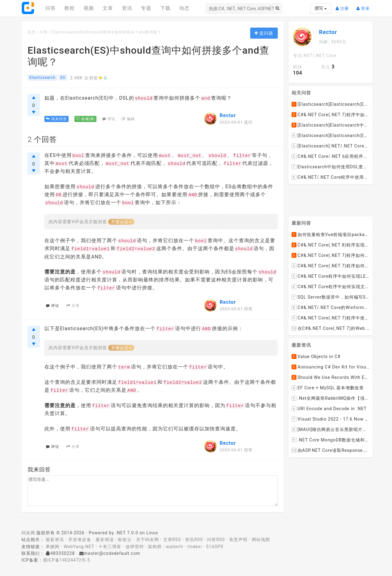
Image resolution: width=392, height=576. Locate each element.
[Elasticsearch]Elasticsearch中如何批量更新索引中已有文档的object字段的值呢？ (331, 125)
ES (63, 78)
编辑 (128, 119)
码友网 (28, 533)
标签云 (125, 540)
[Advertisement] (331, 198)
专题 (146, 8)
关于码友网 (147, 540)
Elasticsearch (42, 78)
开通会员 (121, 222)
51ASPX (215, 547)
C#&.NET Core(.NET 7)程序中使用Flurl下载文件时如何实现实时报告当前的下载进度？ (331, 318)
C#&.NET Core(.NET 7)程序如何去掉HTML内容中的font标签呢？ (331, 266)
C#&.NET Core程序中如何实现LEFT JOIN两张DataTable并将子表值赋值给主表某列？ (331, 276)
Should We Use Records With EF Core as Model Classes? (331, 377)
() (85, 119)
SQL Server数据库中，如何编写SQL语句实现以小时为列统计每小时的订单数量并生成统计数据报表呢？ (331, 297)
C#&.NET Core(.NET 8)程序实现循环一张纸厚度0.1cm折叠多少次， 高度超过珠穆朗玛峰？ (331, 245)
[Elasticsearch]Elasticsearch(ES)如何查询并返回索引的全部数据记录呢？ (331, 104)
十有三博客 (110, 547)
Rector (228, 115)
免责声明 (238, 540)
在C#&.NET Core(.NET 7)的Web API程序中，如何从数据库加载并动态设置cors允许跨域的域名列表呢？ (331, 328)
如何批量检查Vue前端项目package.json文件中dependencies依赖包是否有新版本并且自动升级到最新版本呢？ (331, 235)
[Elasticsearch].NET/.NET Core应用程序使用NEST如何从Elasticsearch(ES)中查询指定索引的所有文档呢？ (331, 146)
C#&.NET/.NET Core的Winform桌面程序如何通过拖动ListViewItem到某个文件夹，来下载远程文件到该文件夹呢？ (331, 307)
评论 (109, 119)
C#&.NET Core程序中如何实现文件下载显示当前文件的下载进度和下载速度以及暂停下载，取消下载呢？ (331, 287)
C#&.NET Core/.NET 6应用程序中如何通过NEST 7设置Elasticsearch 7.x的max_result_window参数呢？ (331, 156)
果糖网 (53, 547)
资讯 (127, 8)
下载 (165, 8)
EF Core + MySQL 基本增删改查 (328, 388)
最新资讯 (55, 540)
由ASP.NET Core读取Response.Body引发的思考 (331, 450)
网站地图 (261, 540)
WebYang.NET (79, 547)
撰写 (320, 8)
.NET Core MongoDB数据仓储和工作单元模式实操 (331, 440)
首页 (32, 32)
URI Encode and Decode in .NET (329, 409)
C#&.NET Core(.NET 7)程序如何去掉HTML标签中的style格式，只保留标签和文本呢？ (331, 255)
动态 (184, 8)
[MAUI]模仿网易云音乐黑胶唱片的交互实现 (331, 429)
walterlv (175, 547)
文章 (108, 8)
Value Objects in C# (316, 357)
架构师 (155, 547)
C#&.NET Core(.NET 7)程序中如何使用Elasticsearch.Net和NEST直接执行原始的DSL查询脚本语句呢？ (331, 115)
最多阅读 (105, 540)
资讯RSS (194, 540)
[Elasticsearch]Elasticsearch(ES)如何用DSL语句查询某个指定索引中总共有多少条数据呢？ (331, 135)
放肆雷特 (135, 547)
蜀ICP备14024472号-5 (66, 560)
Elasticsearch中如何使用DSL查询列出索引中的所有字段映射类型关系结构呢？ (331, 167)
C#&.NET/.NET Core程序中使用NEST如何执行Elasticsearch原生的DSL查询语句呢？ (331, 177)
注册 (344, 6)
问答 (51, 8)
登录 (365, 6)
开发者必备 (80, 540)
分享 (73, 306)
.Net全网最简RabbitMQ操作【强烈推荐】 (331, 398)
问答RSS (216, 540)
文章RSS (172, 540)
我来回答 (57, 119)
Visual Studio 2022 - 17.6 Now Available (331, 419)
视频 (89, 8)
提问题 (264, 33)
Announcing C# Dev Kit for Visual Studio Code (331, 367)
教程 (70, 8)
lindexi (195, 547)
